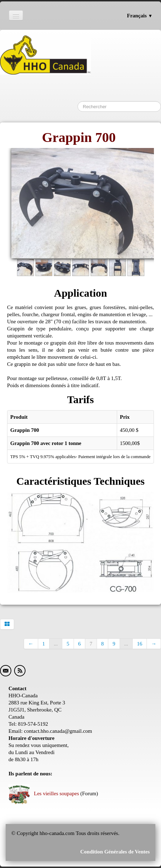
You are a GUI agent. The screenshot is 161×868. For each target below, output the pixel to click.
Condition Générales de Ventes (114, 852)
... (56, 644)
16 (140, 644)
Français (140, 16)
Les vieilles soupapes (44, 793)
